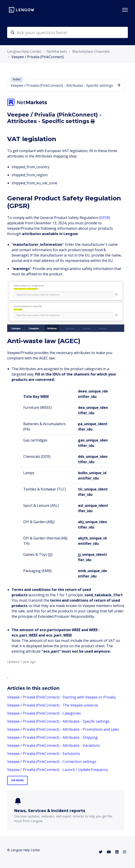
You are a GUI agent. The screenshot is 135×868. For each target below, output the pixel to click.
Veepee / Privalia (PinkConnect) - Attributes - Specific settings (58, 721)
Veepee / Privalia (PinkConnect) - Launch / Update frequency (58, 770)
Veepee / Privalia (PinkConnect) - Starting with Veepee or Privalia (61, 697)
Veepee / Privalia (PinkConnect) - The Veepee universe (53, 705)
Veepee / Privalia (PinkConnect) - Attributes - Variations (54, 745)
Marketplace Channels (91, 51)
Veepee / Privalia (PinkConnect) (38, 57)
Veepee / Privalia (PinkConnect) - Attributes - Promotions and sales (63, 729)
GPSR (104, 218)
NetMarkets (57, 51)
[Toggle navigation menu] (125, 10)
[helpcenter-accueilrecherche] (67, 32)
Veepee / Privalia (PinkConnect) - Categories (44, 713)
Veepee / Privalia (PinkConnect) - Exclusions (44, 753)
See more (17, 780)
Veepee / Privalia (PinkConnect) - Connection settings (52, 762)
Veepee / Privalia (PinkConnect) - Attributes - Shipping (52, 737)
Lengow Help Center (24, 51)
